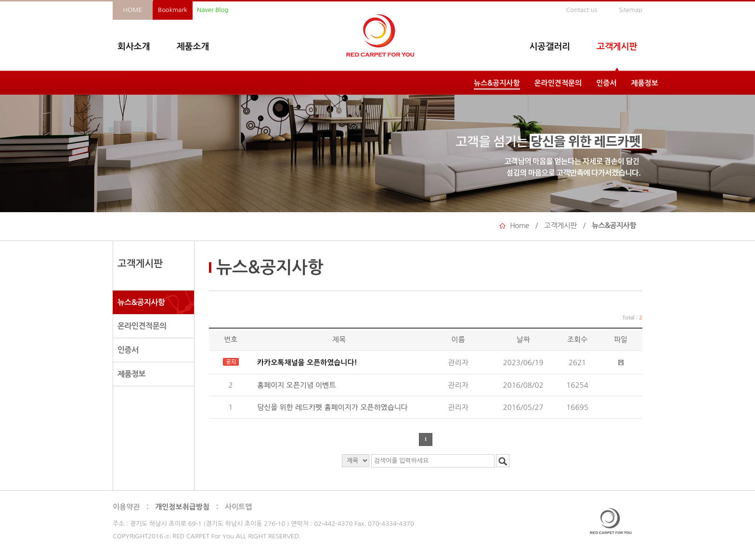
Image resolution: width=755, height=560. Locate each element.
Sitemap (631, 10)
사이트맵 (238, 507)
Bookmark (173, 10)
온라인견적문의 (558, 83)
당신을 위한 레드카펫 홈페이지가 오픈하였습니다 (333, 407)
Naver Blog (213, 10)
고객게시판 (617, 47)
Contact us (582, 10)
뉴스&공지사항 (497, 83)
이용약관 (126, 507)
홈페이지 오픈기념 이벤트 (298, 385)
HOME (133, 10)
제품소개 (193, 47)
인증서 (606, 83)
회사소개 (134, 47)
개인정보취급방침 (182, 507)
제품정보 (645, 83)
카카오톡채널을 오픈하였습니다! (307, 363)
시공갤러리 (550, 47)
